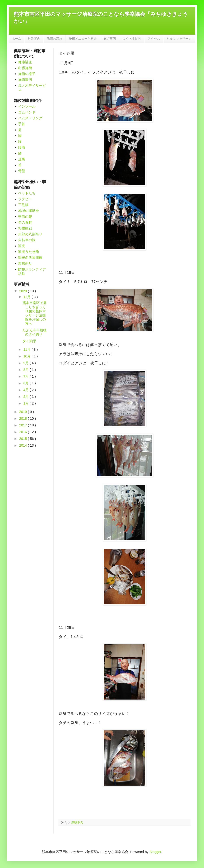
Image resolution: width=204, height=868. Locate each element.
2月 (27, 397)
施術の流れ (54, 39)
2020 (24, 291)
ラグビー (25, 199)
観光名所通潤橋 (30, 258)
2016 (24, 432)
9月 (27, 363)
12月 (27, 297)
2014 (24, 445)
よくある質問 (132, 39)
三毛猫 (23, 205)
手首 (22, 124)
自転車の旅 (27, 240)
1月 (27, 403)
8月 (27, 370)
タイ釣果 (29, 341)
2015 (24, 439)
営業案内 (34, 39)
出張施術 (25, 68)
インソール (27, 106)
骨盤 (22, 171)
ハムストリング (30, 118)
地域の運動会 (29, 211)
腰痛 (22, 147)
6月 (27, 383)
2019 (24, 412)
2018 (24, 418)
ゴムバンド (27, 112)
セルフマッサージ (179, 39)
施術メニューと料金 (83, 39)
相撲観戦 (25, 228)
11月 (27, 350)
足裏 (22, 159)
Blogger (155, 852)
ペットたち (27, 193)
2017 (24, 425)
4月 (27, 390)
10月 (27, 356)
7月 (27, 376)
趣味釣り (77, 822)
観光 (22, 246)
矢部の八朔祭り (30, 234)
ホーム (16, 39)
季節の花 (25, 217)
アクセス (154, 39)
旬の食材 (25, 222)
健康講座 (25, 62)
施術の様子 (27, 74)
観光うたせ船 (29, 252)
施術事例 (110, 39)
